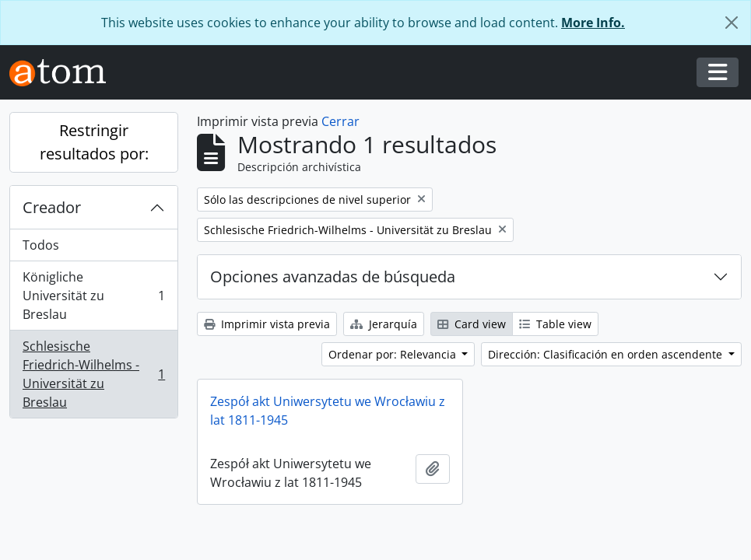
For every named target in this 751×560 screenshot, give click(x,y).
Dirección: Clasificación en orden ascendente (607, 354)
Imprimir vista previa (267, 324)
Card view (472, 324)
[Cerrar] (732, 23)
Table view (555, 324)
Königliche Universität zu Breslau (93, 296)
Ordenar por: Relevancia (394, 354)
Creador (52, 207)
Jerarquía (384, 324)
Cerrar (340, 121)
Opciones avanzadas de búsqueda (333, 276)
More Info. (593, 23)
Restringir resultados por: (94, 142)
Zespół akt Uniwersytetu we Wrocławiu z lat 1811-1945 (328, 411)
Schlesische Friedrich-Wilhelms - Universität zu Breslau (93, 374)
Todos (41, 245)
